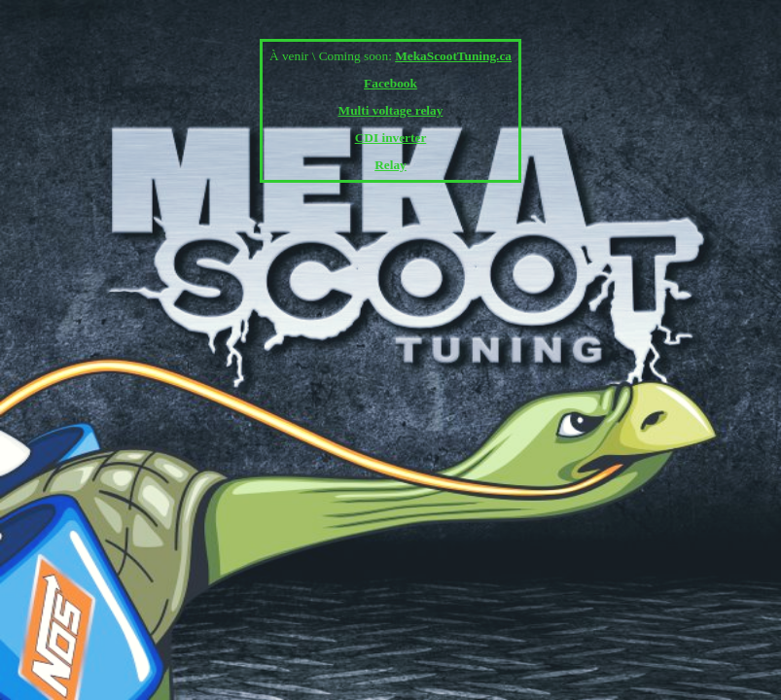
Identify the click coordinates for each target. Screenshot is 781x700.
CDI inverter (391, 138)
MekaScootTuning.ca (453, 56)
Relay (390, 165)
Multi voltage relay (391, 110)
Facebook (390, 83)
